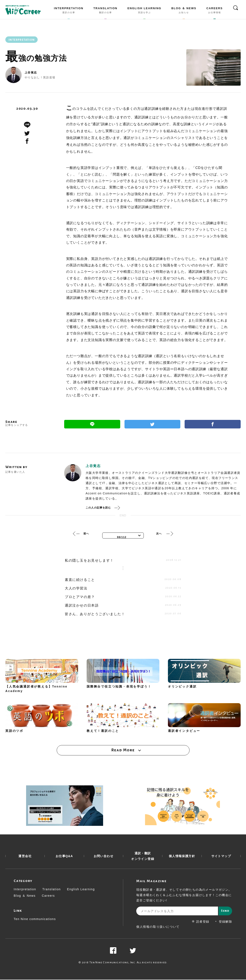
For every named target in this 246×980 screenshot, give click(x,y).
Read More (123, 750)
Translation (52, 890)
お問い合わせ (104, 856)
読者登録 (201, 922)
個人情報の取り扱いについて (158, 927)
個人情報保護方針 (182, 856)
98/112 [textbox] (122, 537)
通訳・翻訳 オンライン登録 (143, 856)
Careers (48, 896)
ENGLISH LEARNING (144, 11)
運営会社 (25, 856)
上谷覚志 (31, 72)
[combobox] (123, 535)
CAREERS (215, 11)
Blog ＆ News (25, 896)
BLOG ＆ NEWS (184, 11)
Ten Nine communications (35, 919)
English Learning (81, 890)
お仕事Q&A (64, 856)
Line (92, 424)
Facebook (213, 424)
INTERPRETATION (69, 11)
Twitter (153, 424)
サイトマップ (221, 856)
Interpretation (25, 890)
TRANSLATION (105, 11)
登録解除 (223, 922)
